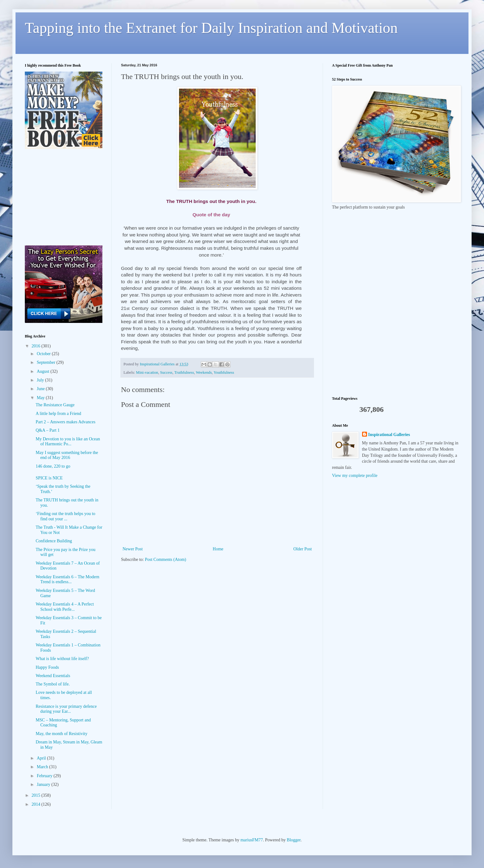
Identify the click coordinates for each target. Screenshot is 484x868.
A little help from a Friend (58, 414)
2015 (37, 795)
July (41, 380)
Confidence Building (54, 541)
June (41, 389)
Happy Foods (47, 667)
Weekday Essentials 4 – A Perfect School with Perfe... (65, 607)
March (43, 767)
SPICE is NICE (49, 478)
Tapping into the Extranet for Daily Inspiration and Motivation (211, 28)
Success (166, 372)
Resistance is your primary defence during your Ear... (66, 709)
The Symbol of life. (53, 684)
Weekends (204, 372)
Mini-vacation (147, 372)
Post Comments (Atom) (166, 560)
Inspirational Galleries (389, 435)
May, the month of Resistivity (62, 734)
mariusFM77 (252, 840)
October (44, 354)
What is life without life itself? (62, 659)
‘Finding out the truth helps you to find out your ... (65, 516)
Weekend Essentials (53, 676)
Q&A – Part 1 (48, 430)
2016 (37, 346)
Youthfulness (224, 372)
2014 (37, 804)
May (41, 398)
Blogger (294, 840)
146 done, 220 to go (53, 466)
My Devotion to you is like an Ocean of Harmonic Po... (68, 442)
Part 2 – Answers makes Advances (65, 422)
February (45, 776)
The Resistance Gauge (55, 405)
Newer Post (133, 549)
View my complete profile (355, 476)
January (44, 784)
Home (218, 549)
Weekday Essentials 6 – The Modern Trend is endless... (67, 579)
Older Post (303, 549)
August (43, 371)
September (46, 362)
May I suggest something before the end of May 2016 (67, 455)
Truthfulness (184, 372)
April (42, 758)
